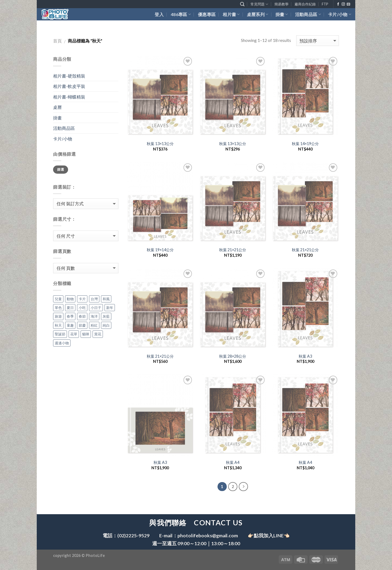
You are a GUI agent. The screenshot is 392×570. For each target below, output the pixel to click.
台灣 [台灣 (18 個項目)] (94, 299)
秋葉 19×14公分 (160, 250)
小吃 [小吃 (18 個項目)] (82, 308)
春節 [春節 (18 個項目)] (82, 316)
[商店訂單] (318, 41)
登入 (159, 14)
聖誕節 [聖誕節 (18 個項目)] (60, 334)
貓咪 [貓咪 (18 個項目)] (86, 334)
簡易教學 (281, 4)
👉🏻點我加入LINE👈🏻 (269, 536)
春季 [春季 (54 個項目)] (70, 316)
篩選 (61, 169)
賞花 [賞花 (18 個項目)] (98, 334)
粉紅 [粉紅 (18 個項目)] (94, 325)
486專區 (181, 14)
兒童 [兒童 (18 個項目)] (58, 299)
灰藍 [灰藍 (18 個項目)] (106, 316)
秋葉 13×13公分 (160, 144)
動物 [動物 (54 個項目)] (70, 299)
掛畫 (282, 14)
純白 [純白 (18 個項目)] (106, 325)
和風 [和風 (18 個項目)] (106, 299)
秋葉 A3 (305, 356)
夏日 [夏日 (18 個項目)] (70, 308)
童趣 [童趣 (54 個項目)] (70, 325)
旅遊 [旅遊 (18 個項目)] (58, 316)
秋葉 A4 (233, 462)
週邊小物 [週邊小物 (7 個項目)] (62, 343)
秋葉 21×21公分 (233, 250)
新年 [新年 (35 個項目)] (110, 308)
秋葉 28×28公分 (233, 356)
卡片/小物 (340, 14)
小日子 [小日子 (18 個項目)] (96, 308)
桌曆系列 (258, 14)
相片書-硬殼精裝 (69, 76)
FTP (325, 4)
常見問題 (259, 4)
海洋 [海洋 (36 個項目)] (94, 316)
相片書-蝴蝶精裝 (69, 97)
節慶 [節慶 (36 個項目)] (82, 325)
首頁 (57, 41)
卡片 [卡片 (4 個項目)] (82, 299)
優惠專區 (207, 14)
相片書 (231, 14)
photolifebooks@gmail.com (208, 536)
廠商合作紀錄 (305, 4)
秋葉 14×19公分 (305, 144)
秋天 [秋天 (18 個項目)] (58, 325)
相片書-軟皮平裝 (69, 86)
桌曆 (57, 107)
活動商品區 (308, 14)
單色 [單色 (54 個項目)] (58, 308)
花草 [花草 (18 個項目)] (74, 334)
